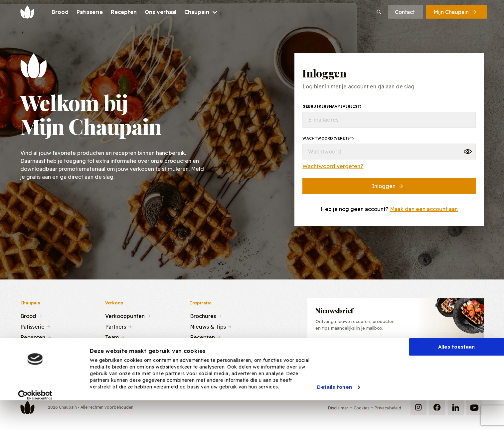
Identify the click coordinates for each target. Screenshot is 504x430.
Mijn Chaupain (455, 12)
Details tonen (334, 412)
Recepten (33, 337)
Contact (405, 12)
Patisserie (32, 326)
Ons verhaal (35, 347)
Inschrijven (446, 353)
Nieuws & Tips (208, 326)
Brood (28, 315)
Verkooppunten (125, 315)
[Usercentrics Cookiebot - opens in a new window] (35, 420)
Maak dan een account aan (424, 209)
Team (112, 337)
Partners (116, 326)
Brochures (203, 315)
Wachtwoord (328, 138)
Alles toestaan (456, 371)
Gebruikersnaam (332, 106)
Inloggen (388, 186)
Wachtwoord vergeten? (333, 166)
